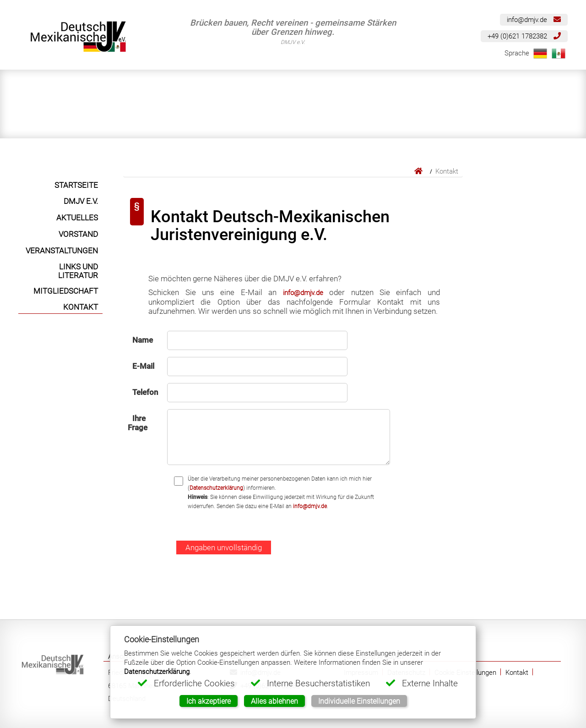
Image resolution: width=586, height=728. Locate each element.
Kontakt (517, 672)
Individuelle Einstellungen (359, 701)
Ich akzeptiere (209, 701)
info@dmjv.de (534, 19)
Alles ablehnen (274, 701)
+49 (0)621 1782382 (524, 36)
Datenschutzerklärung (216, 488)
